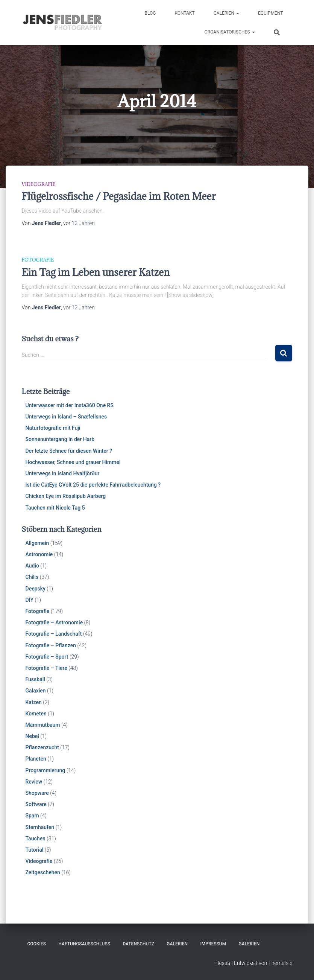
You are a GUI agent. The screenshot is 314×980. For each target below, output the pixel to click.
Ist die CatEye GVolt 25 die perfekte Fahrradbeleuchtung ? (93, 485)
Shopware (37, 793)
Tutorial (35, 850)
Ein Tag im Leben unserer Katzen (96, 272)
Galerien (226, 13)
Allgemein (37, 543)
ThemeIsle (280, 963)
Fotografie (38, 260)
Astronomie (39, 554)
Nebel (32, 736)
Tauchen (36, 838)
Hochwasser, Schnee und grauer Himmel (73, 462)
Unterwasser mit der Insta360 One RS (70, 405)
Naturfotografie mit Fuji (53, 428)
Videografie (39, 184)
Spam (32, 816)
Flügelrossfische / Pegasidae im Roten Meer (119, 196)
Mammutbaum (43, 725)
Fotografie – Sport (47, 657)
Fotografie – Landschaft (54, 634)
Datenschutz (138, 944)
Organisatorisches (229, 32)
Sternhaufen (40, 827)
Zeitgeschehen (43, 872)
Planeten (36, 759)
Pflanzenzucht (42, 747)
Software (36, 804)
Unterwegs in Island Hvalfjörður (63, 473)
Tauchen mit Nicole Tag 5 (55, 508)
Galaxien (36, 691)
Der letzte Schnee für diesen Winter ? (69, 451)
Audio (32, 566)
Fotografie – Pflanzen (51, 645)
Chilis (32, 577)
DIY (30, 600)
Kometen (36, 714)
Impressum (213, 944)
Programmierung (46, 770)
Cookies (37, 944)
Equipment (271, 13)
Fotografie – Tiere (46, 668)
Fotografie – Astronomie (54, 622)
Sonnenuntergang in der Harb (60, 439)
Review (34, 782)
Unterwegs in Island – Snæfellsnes (66, 417)
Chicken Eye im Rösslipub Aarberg (66, 496)
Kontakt (184, 13)
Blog (150, 13)
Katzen (34, 702)
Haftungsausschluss (84, 944)
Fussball (35, 679)
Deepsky (36, 589)
